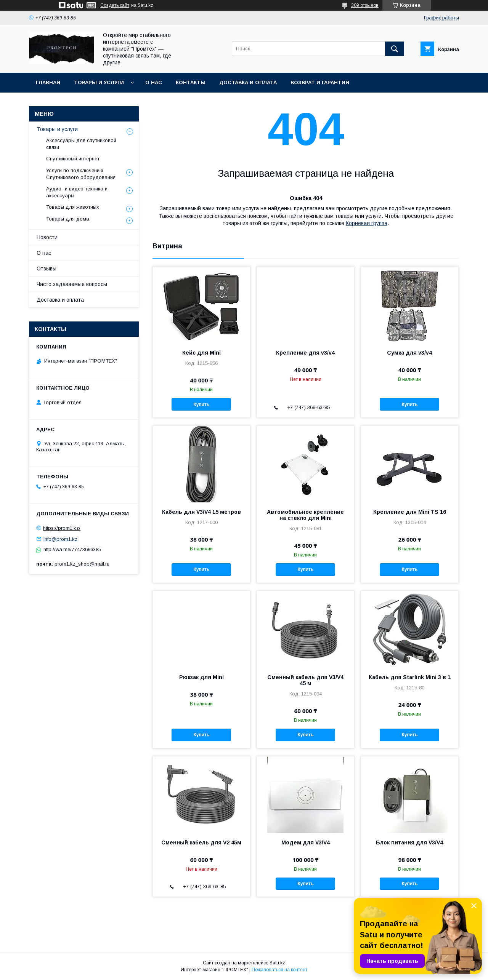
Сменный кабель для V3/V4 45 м (305, 680)
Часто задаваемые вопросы (72, 284)
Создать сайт (115, 5)
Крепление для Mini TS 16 (410, 512)
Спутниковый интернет (73, 159)
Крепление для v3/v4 (305, 353)
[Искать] (395, 49)
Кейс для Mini (201, 353)
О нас (154, 82)
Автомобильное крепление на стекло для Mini (305, 515)
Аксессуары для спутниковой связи (81, 144)
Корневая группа (367, 223)
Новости (47, 237)
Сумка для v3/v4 (409, 353)
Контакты (191, 82)
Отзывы (47, 269)
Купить (201, 404)
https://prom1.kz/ (62, 528)
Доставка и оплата (248, 82)
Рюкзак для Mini (201, 677)
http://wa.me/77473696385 (72, 549)
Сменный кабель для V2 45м (201, 843)
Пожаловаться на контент (279, 970)
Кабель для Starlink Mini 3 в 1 (410, 677)
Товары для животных (73, 207)
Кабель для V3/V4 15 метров (201, 512)
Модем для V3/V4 (306, 843)
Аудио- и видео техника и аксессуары (77, 192)
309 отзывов (365, 5)
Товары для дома (68, 219)
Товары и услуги (99, 82)
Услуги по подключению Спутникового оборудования (81, 174)
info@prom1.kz (60, 539)
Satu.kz (277, 963)
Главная (48, 82)
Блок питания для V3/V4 (409, 843)
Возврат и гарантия (320, 82)
